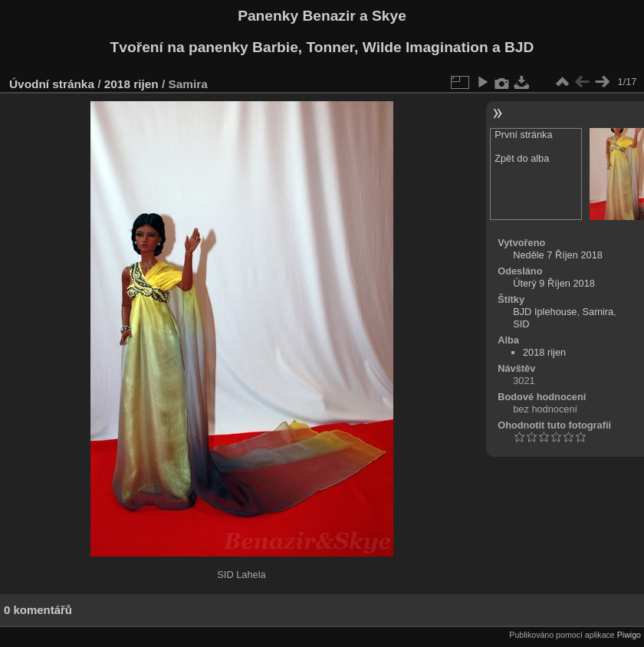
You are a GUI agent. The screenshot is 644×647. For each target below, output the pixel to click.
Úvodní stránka (52, 84)
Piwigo (629, 635)
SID (521, 324)
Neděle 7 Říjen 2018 (558, 255)
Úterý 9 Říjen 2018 (554, 283)
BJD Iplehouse (545, 312)
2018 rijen (131, 84)
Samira (598, 312)
